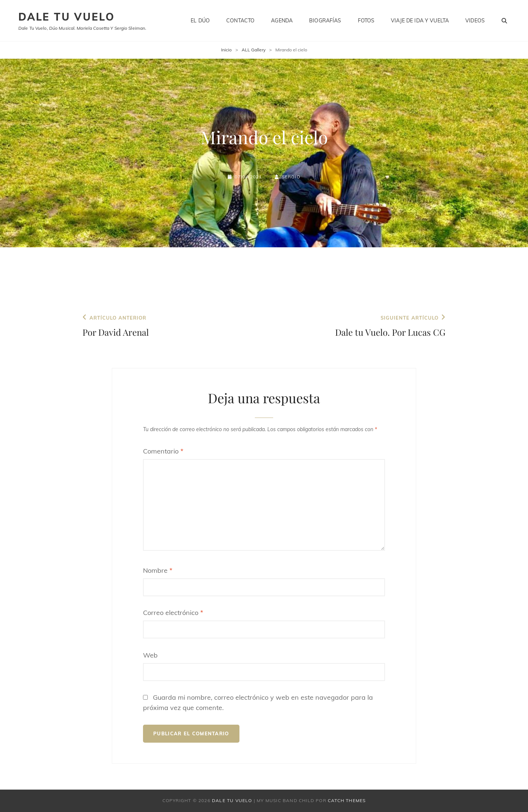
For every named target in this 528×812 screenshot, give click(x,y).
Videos (475, 21)
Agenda (282, 21)
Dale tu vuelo (66, 17)
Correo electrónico (173, 613)
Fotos (366, 21)
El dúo (200, 21)
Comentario (163, 451)
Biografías (325, 21)
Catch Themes (347, 800)
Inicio (226, 50)
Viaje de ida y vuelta (420, 21)
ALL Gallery (254, 50)
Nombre (158, 570)
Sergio (291, 177)
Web (150, 655)
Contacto (240, 21)
